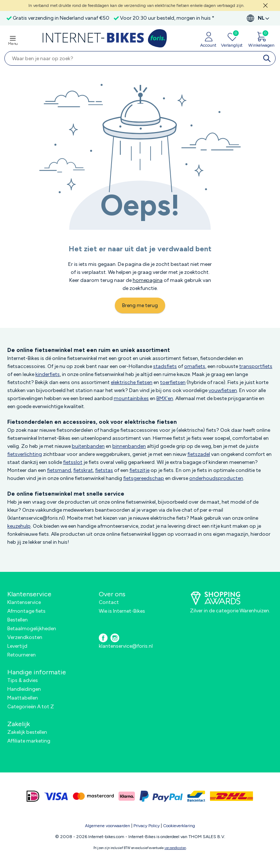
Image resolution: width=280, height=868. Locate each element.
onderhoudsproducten (216, 478)
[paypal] (161, 796)
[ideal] (33, 796)
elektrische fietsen (132, 382)
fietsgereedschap (144, 478)
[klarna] (127, 796)
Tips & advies (23, 680)
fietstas (104, 470)
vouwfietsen (223, 390)
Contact (109, 602)
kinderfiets (48, 374)
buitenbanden (88, 446)
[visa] (56, 796)
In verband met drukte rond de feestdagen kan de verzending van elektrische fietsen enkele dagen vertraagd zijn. (137, 5)
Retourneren (22, 655)
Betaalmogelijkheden (32, 629)
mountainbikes (131, 398)
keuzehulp (19, 526)
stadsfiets (165, 366)
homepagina (148, 280)
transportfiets (256, 366)
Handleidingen (24, 689)
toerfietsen (173, 382)
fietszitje (139, 470)
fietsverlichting (25, 454)
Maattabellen (23, 698)
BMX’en (165, 398)
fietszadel (199, 454)
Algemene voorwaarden (108, 826)
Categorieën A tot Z (31, 707)
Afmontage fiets (26, 611)
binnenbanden (129, 446)
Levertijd (17, 646)
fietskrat (83, 470)
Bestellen (17, 620)
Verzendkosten (25, 637)
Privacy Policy (147, 826)
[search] (268, 58)
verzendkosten (175, 848)
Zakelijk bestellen (27, 732)
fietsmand (59, 470)
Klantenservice (24, 602)
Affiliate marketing (29, 741)
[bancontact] (196, 796)
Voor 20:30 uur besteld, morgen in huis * (167, 18)
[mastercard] (93, 796)
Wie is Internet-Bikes (122, 611)
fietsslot (73, 462)
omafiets (195, 366)
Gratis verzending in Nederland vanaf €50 (61, 18)
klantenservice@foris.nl (126, 646)
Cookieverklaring (179, 826)
